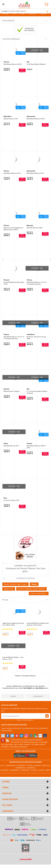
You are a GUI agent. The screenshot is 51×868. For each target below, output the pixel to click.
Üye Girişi (39, 688)
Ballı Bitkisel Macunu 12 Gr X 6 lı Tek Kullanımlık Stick (37, 283)
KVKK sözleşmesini (10, 720)
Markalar (5, 14)
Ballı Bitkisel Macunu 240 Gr (13, 64)
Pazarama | (31, 768)
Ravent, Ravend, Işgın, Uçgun (15, 584)
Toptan (43, 14)
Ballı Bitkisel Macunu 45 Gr (35, 173)
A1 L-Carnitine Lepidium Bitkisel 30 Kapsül (37, 392)
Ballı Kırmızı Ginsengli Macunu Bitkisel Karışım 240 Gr (13, 229)
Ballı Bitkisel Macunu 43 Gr (12, 173)
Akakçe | (42, 770)
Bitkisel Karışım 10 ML (11, 119)
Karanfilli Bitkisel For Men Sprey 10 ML (14, 283)
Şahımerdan (31, 116)
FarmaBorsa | (15, 770)
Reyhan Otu (9, 589)
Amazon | (38, 765)
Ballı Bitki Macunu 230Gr (35, 228)
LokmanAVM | (11, 765)
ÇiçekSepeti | (22, 765)
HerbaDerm (31, 334)
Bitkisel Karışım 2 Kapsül (11, 391)
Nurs (5, 498)
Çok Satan (33, 14)
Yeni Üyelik (27, 688)
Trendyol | (47, 765)
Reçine (34, 584)
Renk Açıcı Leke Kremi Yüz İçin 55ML (36, 338)
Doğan (13, 696)
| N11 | (3, 765)
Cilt (14, 14)
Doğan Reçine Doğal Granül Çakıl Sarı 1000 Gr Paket (13, 624)
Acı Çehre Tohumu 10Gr (11, 500)
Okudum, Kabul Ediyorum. (17, 720)
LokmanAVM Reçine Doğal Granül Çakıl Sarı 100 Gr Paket (38, 624)
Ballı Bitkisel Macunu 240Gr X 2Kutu (36, 447)
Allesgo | (35, 770)
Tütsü (22, 14)
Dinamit (6, 280)
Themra (6, 62)
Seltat (6, 443)
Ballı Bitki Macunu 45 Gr (11, 446)
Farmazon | (26, 770)
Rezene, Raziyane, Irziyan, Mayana (31, 589)
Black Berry (8, 116)
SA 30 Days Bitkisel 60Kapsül (36, 64)
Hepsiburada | (21, 768)
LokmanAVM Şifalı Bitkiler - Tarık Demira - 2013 (13, 658)
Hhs (28, 62)
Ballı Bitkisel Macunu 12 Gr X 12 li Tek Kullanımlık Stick (14, 338)
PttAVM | (31, 765)
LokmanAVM (38, 696)
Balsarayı (30, 225)
